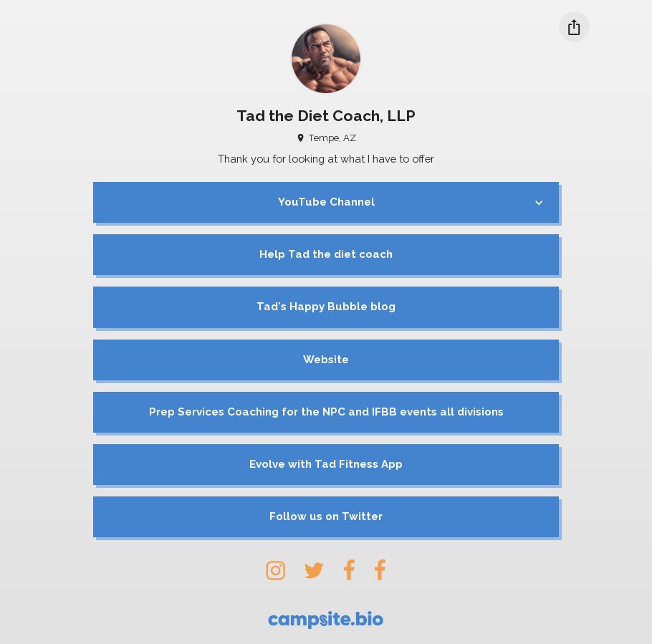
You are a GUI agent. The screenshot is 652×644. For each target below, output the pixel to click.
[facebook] (349, 570)
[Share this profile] (574, 27)
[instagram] (275, 570)
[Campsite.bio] (326, 620)
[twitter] (314, 570)
